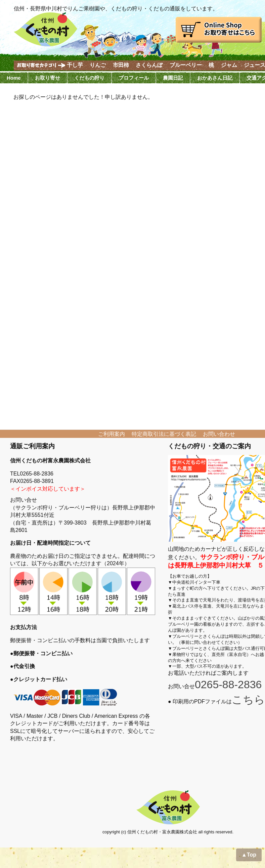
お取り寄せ (48, 78)
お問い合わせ (219, 434)
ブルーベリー (186, 65)
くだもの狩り (89, 78)
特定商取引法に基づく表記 (164, 434)
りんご (98, 65)
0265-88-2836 (228, 685)
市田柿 (121, 65)
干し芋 (75, 65)
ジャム (229, 65)
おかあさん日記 (215, 78)
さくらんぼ (149, 65)
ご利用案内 (112, 434)
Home (14, 78)
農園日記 (173, 78)
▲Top (249, 855)
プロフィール (134, 78)
